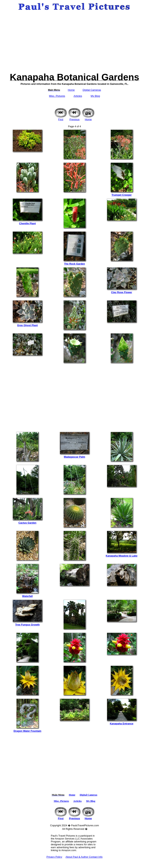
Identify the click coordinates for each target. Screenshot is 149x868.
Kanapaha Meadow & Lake (122, 555)
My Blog (95, 96)
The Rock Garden (74, 263)
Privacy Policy (54, 857)
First (61, 118)
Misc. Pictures (57, 96)
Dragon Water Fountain (27, 730)
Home (71, 90)
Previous (75, 118)
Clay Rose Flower (122, 291)
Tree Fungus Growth (27, 623)
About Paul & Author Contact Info (84, 857)
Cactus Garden (27, 522)
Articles (78, 96)
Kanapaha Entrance (122, 722)
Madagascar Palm (74, 456)
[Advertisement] (74, 42)
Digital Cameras (92, 90)
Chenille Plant (27, 222)
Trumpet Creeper (122, 194)
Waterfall (27, 595)
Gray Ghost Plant (27, 324)
